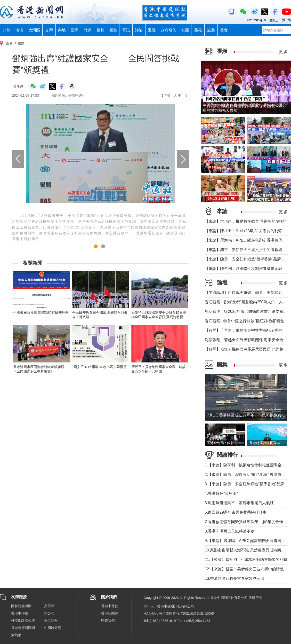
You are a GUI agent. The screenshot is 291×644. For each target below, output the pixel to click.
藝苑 (198, 30)
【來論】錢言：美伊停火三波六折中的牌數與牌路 (247, 250)
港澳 (19, 30)
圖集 (113, 30)
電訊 (126, 30)
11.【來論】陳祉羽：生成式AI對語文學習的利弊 (246, 560)
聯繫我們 (108, 620)
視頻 (100, 30)
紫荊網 (16, 635)
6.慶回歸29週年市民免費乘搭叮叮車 (236, 512)
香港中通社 (110, 606)
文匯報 (49, 606)
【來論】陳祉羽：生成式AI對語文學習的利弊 (243, 231)
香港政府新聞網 (23, 628)
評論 (139, 30)
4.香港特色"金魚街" (221, 493)
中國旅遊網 (53, 628)
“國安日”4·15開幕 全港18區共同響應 (99, 367)
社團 (185, 30)
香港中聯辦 (20, 613)
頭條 (7, 30)
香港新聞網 (110, 613)
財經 (88, 30)
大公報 (49, 613)
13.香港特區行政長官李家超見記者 (234, 578)
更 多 (283, 52)
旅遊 (211, 30)
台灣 (49, 30)
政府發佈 (169, 30)
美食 (224, 30)
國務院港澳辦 (21, 606)
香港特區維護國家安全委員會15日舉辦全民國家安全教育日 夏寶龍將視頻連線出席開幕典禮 (159, 317)
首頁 (9, 43)
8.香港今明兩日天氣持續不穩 (231, 531)
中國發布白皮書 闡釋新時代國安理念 (41, 313)
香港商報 (51, 620)
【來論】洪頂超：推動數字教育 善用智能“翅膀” (245, 221)
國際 (75, 30)
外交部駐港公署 (23, 620)
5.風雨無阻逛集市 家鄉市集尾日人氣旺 (239, 503)
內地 (62, 30)
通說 (152, 30)
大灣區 (34, 30)
